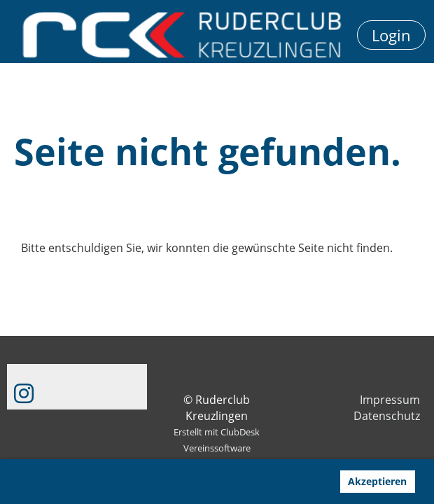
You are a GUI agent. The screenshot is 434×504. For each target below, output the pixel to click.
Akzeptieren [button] (377, 481)
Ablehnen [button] (301, 481)
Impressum (390, 400)
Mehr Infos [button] (45, 482)
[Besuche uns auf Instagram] (24, 393)
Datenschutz (387, 416)
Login (391, 35)
